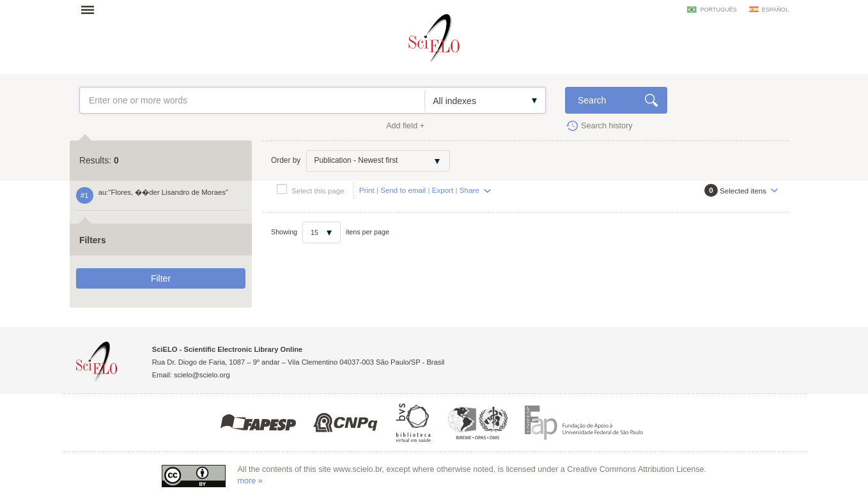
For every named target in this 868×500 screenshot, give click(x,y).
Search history (607, 126)
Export (443, 190)
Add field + (405, 126)
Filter (161, 278)
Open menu (91, 10)
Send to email (403, 190)
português (718, 10)
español (775, 10)
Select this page (318, 191)
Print (367, 190)
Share (469, 190)
